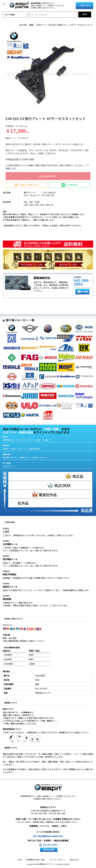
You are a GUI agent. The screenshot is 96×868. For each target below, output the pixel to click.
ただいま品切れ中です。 (48, 176)
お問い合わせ (84, 5)
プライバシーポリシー (56, 860)
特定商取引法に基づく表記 (37, 860)
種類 (31, 25)
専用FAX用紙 (83, 292)
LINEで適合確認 (70, 185)
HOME (24, 25)
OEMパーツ (41, 25)
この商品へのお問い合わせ (27, 185)
